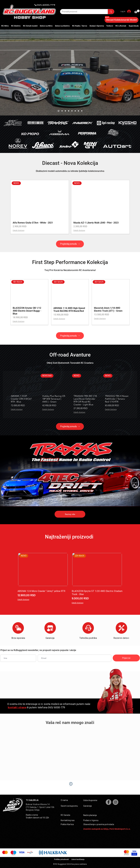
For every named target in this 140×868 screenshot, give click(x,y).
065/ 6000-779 (56, 707)
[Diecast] (65, 111)
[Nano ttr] (72, 111)
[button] (137, 11)
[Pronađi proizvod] (82, 12)
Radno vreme (32, 815)
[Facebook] (108, 802)
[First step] (75, 111)
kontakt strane (17, 707)
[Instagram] (115, 802)
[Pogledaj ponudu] (70, 244)
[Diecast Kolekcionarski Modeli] (121, 20)
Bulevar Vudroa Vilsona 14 (38, 804)
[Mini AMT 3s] (78, 111)
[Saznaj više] (70, 514)
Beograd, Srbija (33, 810)
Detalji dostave (18, 230)
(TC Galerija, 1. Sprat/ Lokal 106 (40, 807)
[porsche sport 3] (62, 111)
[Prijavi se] (126, 658)
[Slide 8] (58, 111)
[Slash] (82, 111)
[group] (70, 207)
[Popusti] (69, 111)
